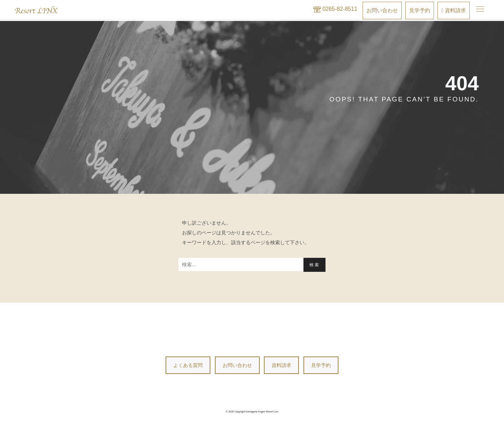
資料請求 (281, 365)
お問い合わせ (237, 365)
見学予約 (321, 365)
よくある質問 (188, 365)
